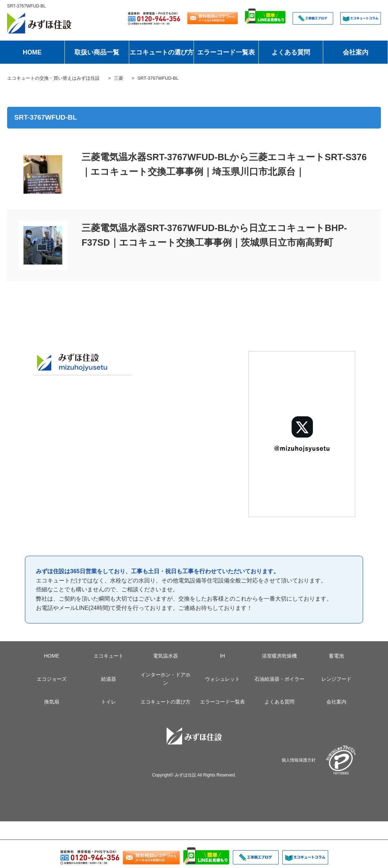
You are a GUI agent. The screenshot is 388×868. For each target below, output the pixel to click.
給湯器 (109, 679)
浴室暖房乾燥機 (279, 656)
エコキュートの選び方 (162, 52)
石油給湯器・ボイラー (279, 679)
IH (222, 656)
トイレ (109, 702)
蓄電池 (336, 656)
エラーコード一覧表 (226, 52)
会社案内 (356, 52)
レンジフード (336, 679)
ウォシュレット (222, 679)
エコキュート (109, 656)
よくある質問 (291, 52)
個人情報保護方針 (299, 760)
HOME (32, 52)
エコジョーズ (52, 679)
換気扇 (52, 702)
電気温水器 (166, 656)
